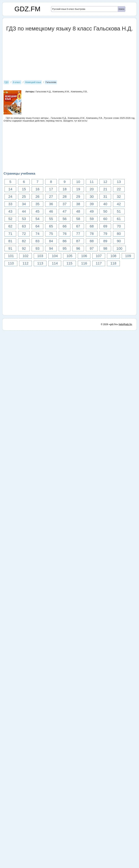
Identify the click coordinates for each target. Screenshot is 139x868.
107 (99, 256)
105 (69, 256)
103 (40, 256)
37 (65, 204)
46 (51, 211)
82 (24, 241)
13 (119, 182)
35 (37, 204)
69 (105, 226)
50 (105, 211)
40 (105, 204)
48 (78, 211)
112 (26, 263)
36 (51, 204)
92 (24, 248)
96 (78, 248)
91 (10, 248)
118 (113, 263)
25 (24, 197)
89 (105, 241)
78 (92, 234)
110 (11, 263)
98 (105, 248)
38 (78, 204)
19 (78, 189)
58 (78, 219)
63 (24, 226)
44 (24, 211)
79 (105, 234)
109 (128, 256)
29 (78, 197)
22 (119, 189)
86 (65, 241)
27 (51, 197)
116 (84, 263)
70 (119, 226)
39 (92, 204)
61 (119, 219)
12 (105, 182)
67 (78, 226)
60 (105, 219)
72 (24, 234)
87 (78, 241)
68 (92, 226)
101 (11, 256)
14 (10, 189)
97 (92, 248)
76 (65, 234)
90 (119, 241)
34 (24, 204)
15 (24, 189)
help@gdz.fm (125, 324)
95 (65, 248)
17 (51, 189)
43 (10, 211)
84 (51, 241)
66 (65, 226)
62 (10, 226)
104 (55, 256)
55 (51, 219)
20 (92, 189)
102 (26, 256)
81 (10, 241)
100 (119, 248)
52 (10, 219)
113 (40, 263)
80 (119, 234)
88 (92, 241)
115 (69, 263)
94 (51, 248)
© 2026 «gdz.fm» (110, 324)
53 (24, 219)
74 (37, 234)
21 (105, 189)
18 (65, 189)
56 (65, 219)
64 (37, 226)
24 (10, 197)
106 (84, 256)
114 (55, 263)
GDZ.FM (28, 9)
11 (92, 182)
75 (51, 234)
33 (10, 204)
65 (51, 226)
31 (105, 197)
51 (119, 211)
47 (65, 211)
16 (37, 189)
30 (92, 197)
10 (78, 182)
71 (10, 234)
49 (92, 211)
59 (92, 219)
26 (37, 197)
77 (78, 234)
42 (119, 204)
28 (65, 197)
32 (119, 197)
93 (37, 248)
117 (99, 263)
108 (113, 256)
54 (37, 219)
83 (37, 241)
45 (37, 211)
